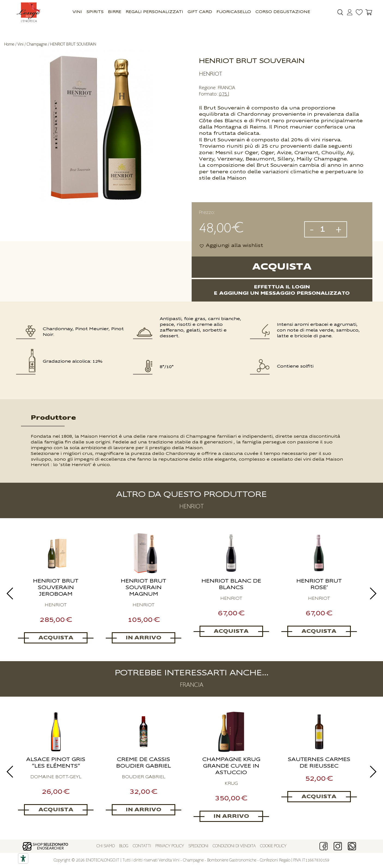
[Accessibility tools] (23, 858)
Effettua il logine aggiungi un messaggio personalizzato (282, 290)
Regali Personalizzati (154, 12)
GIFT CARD (200, 12)
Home (9, 44)
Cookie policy (273, 846)
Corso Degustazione (283, 12)
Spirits (95, 12)
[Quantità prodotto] (325, 229)
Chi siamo (106, 846)
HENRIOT (211, 74)
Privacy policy (170, 846)
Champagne (37, 44)
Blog (124, 846)
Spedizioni (198, 846)
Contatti (142, 846)
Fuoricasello (234, 12)
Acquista (282, 267)
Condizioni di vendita (234, 846)
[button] (231, 246)
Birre (115, 12)
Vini (77, 12)
